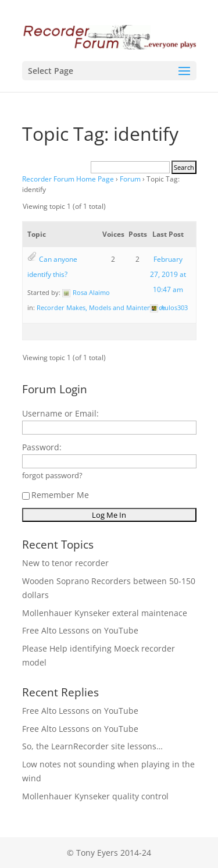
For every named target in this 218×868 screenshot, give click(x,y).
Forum (130, 179)
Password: (42, 447)
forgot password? (52, 476)
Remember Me (56, 495)
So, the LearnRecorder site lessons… (92, 746)
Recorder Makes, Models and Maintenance (101, 307)
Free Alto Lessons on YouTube (80, 630)
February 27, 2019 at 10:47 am (168, 274)
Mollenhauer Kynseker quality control (95, 796)
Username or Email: (60, 413)
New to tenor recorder (65, 563)
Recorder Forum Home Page (68, 179)
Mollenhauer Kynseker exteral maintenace (105, 613)
